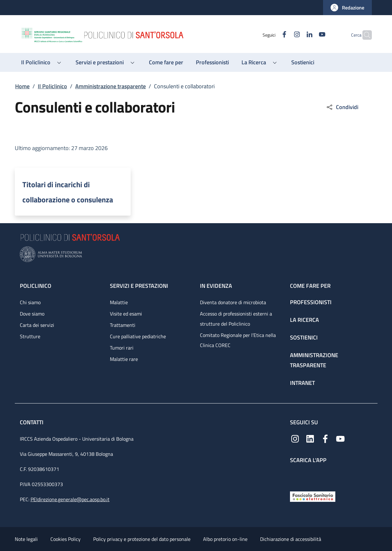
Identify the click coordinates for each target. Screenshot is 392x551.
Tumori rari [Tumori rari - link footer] (122, 348)
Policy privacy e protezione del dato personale (142, 539)
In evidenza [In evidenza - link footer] (216, 286)
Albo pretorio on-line (225, 539)
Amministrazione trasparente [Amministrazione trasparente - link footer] (314, 360)
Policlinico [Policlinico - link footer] (36, 286)
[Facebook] (272, 35)
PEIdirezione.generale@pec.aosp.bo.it (70, 499)
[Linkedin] (297, 35)
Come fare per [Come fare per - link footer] (310, 286)
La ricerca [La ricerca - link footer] (304, 320)
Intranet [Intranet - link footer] (302, 383)
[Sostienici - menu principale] (303, 62)
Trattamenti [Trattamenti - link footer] (123, 325)
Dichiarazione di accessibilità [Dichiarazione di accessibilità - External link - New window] (291, 539)
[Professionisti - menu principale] (212, 62)
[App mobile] (295, 476)
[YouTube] (310, 35)
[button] (347, 8)
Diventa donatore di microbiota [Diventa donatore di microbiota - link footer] (233, 302)
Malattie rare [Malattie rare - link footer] (124, 359)
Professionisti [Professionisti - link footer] (311, 302)
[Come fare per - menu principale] (166, 62)
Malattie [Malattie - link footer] (119, 302)
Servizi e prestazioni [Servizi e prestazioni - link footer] (139, 286)
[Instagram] (285, 35)
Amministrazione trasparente (111, 86)
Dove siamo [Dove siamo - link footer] (32, 314)
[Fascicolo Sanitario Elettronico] (313, 496)
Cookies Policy (65, 539)
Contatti (32, 422)
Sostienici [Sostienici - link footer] (304, 337)
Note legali (26, 539)
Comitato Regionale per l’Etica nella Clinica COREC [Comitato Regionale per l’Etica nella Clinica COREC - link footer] (238, 340)
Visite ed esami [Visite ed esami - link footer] (126, 314)
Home (22, 86)
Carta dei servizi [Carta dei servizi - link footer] (37, 325)
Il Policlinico (52, 86)
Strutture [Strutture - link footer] (30, 336)
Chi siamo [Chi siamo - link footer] (30, 302)
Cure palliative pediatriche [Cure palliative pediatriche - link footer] (138, 336)
